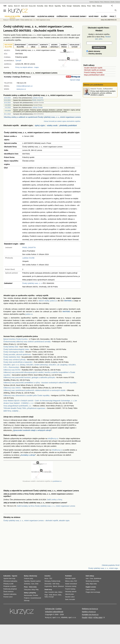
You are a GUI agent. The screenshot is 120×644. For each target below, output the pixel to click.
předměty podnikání (68, 125)
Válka (94, 6)
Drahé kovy (48, 590)
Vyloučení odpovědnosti (54, 612)
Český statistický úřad (12, 357)
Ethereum (61, 586)
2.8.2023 (8, 105)
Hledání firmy (29, 16)
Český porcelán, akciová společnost (17, 354)
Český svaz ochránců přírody (14, 360)
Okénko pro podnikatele (93, 85)
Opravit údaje (75, 80)
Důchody (27, 601)
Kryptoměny (48, 586)
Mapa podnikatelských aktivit (94, 75)
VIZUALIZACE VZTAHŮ (75, 46)
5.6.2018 (8, 107)
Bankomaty (33, 576)
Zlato (46, 6)
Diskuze (99, 6)
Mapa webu (93, 584)
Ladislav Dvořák (38, 98)
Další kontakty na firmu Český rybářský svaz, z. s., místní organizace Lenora (46, 506)
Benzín (55, 595)
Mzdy (33, 590)
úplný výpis (40, 125)
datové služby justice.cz (48, 301)
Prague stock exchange (93, 592)
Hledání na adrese (46, 16)
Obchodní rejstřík (14, 20)
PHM (51, 595)
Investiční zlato (53, 592)
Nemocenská (28, 595)
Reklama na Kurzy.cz (90, 609)
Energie (69, 6)
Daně (67, 599)
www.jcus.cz (21, 89)
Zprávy (10, 6)
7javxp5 (18, 60)
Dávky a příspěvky (30, 593)
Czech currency (90, 590)
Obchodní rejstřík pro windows (95, 70)
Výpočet (14, 576)
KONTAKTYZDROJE (44, 46)
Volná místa (33, 587)
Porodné (35, 595)
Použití (85, 617)
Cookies (59, 609)
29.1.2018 (7, 114)
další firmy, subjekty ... (12, 411)
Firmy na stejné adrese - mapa (27, 67)
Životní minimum (8, 592)
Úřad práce (27, 590)
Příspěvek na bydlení (10, 586)
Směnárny (27, 584)
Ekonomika (48, 584)
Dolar (37, 584)
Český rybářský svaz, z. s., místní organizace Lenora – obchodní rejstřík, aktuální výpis (36, 520)
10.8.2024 (7, 98)
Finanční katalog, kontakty (93, 72)
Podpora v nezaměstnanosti (33, 598)
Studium (118, 2)
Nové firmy (94, 16)
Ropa (46, 595)
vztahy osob (52, 125)
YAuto (102, 2)
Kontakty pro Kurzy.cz (90, 614)
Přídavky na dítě (8, 584)
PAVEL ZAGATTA (38, 100)
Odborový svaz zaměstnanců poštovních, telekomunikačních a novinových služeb (34, 390)
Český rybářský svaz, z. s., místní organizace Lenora (35, 20)
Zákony (84, 6)
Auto (87, 579)
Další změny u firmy (55, 500)
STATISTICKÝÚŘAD (33, 46)
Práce (89, 6)
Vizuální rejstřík (12, 16)
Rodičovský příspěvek (10, 589)
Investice (47, 576)
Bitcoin (51, 6)
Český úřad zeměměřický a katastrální (18, 362)
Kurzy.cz (6, 20)
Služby (104, 16)
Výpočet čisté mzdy (9, 579)
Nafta (60, 595)
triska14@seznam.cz (25, 86)
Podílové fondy (56, 581)
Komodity (40, 6)
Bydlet (113, 2)
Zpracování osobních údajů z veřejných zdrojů (32, 430)
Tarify (64, 6)
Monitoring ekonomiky (92, 581)
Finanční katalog (70, 589)
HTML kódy (98, 617)
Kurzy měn (32, 6)
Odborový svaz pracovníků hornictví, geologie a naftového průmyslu (29, 377)
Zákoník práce (69, 594)
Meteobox (107, 2)
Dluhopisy (48, 581)
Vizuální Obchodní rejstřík (93, 68)
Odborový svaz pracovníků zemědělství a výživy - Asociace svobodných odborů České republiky (40, 383)
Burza (46, 579)
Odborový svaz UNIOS (12, 388)
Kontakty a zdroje (28, 455)
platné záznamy (93, 51)
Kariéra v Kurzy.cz (89, 612)
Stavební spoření (36, 581)
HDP (54, 584)
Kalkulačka (77, 6)
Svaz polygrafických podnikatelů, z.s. (17, 406)
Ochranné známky (78, 16)
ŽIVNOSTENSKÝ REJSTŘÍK (20, 46)
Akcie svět (24, 6)
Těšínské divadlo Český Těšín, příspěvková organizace (24, 408)
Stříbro (60, 592)
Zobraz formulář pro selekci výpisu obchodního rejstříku (62, 121)
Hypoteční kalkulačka (10, 594)
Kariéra (91, 2)
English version (91, 587)
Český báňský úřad (11, 347)
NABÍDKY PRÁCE (64, 46)
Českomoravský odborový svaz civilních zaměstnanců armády (27, 342)
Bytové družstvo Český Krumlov (16, 339)
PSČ (76, 581)
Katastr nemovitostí (71, 584)
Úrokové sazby (29, 579)
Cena (91, 579)
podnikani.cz (57, 481)
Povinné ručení (8, 597)
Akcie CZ (17, 6)
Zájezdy (97, 2)
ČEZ (51, 579)
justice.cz (29, 314)
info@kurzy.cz (53, 438)
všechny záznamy (94, 54)
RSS (90, 617)
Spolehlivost (98, 579)
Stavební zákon (70, 597)
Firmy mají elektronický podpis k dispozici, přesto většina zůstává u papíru (103, 93)
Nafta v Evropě (49, 597)
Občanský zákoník (71, 592)
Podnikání (68, 576)
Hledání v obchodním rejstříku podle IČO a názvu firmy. (99, 37)
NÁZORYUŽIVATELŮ (54, 46)
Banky (26, 576)
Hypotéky (58, 6)
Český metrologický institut (14, 352)
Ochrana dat (50, 609)
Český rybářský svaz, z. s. (32, 283)
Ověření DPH (62, 16)
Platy (37, 590)
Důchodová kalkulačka (10, 581)
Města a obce (69, 581)
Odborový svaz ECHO (12, 370)
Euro (33, 584)
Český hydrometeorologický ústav (16, 349)
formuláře (72, 599)
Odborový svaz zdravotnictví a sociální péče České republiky (27, 395)
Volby (87, 584)
